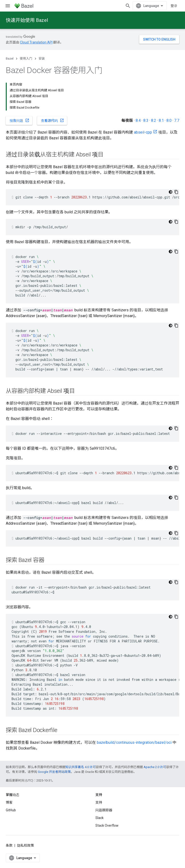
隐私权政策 (26, 845)
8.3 (146, 120)
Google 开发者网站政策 (54, 772)
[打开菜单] (8, 6)
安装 (42, 58)
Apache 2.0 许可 (155, 767)
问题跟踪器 (104, 810)
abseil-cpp (143, 132)
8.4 (138, 120)
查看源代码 (53, 120)
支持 (99, 802)
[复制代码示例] (176, 192)
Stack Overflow (107, 825)
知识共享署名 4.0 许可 (81, 767)
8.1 (161, 120)
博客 (9, 802)
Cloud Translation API (36, 42)
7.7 (177, 120)
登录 (174, 6)
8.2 (154, 120)
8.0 (169, 120)
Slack (99, 818)
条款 (9, 845)
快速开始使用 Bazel (27, 20)
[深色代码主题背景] (171, 192)
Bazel (10, 58)
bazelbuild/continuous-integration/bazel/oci (134, 742)
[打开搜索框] (128, 6)
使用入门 (26, 58)
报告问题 (20, 120)
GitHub (11, 810)
